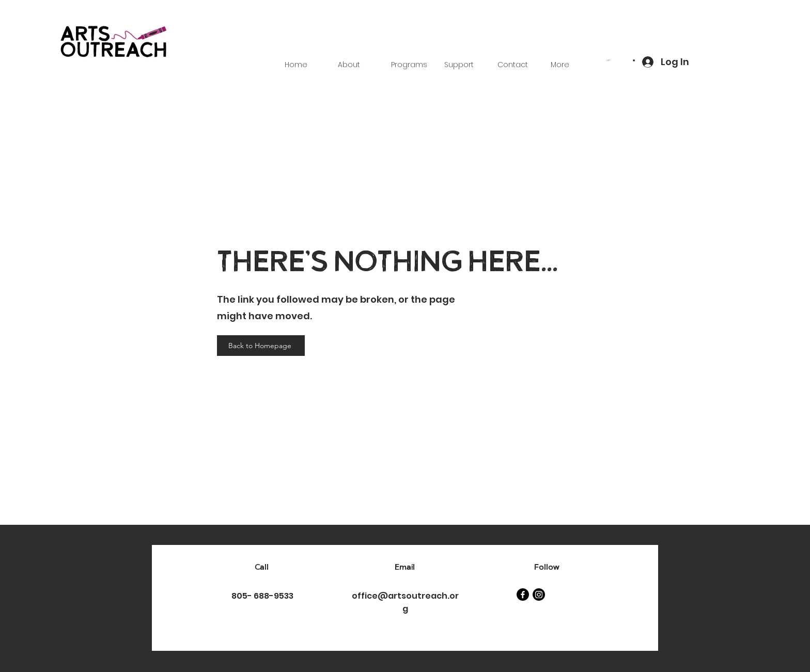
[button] (620, 60)
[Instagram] (539, 595)
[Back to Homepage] (261, 346)
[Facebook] (523, 595)
